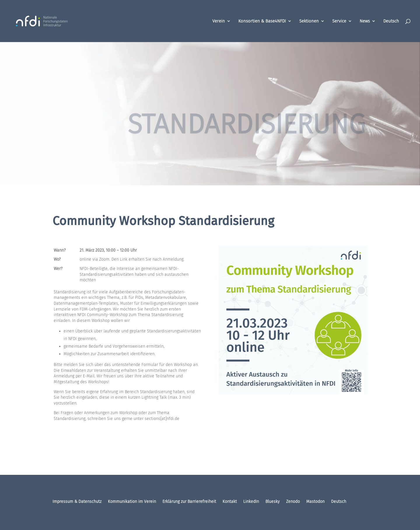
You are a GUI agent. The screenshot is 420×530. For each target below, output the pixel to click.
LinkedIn (251, 502)
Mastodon (315, 502)
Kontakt (230, 502)
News (365, 21)
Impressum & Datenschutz (77, 502)
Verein (219, 21)
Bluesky (273, 502)
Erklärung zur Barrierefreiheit (189, 502)
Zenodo (293, 502)
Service (339, 21)
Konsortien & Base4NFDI (262, 21)
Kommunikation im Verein (132, 502)
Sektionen (309, 21)
